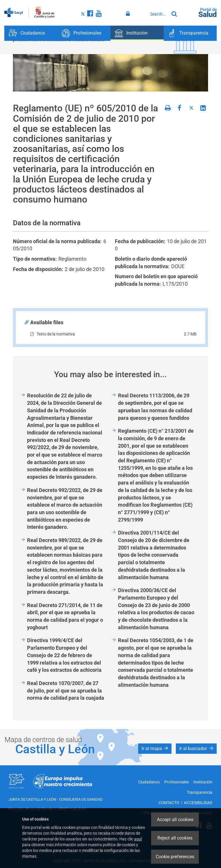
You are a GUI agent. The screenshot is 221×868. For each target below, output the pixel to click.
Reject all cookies (175, 838)
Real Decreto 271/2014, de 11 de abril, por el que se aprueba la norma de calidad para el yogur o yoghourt (65, 616)
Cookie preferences (175, 857)
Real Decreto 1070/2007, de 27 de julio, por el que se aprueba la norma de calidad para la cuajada (66, 690)
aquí (138, 839)
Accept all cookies (175, 820)
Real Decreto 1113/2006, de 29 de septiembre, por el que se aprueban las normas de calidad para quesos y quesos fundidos (155, 407)
